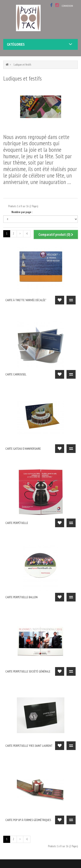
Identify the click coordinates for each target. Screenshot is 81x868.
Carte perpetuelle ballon (21, 597)
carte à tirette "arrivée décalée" (26, 300)
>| (27, 234)
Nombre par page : (22, 212)
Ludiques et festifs (22, 65)
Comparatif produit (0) (56, 234)
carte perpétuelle (17, 523)
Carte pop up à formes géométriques (28, 820)
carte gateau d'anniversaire (23, 449)
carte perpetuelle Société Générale (28, 671)
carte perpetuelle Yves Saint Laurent (29, 746)
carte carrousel (16, 374)
